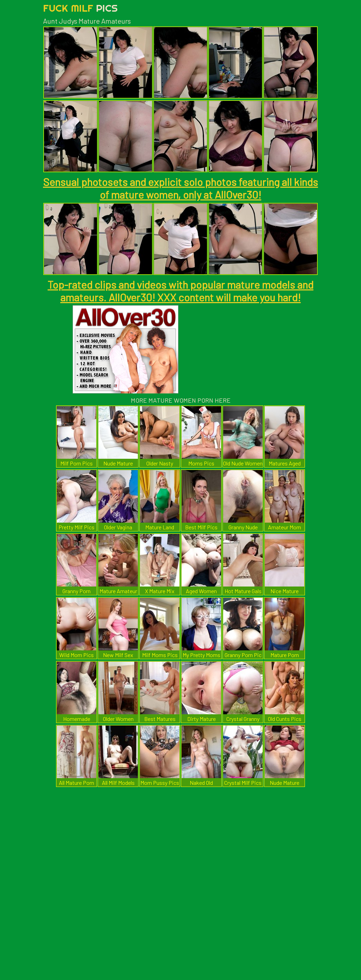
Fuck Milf (80, 8)
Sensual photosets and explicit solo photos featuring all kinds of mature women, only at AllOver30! (180, 188)
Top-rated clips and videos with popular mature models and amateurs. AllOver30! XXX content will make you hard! (180, 291)
